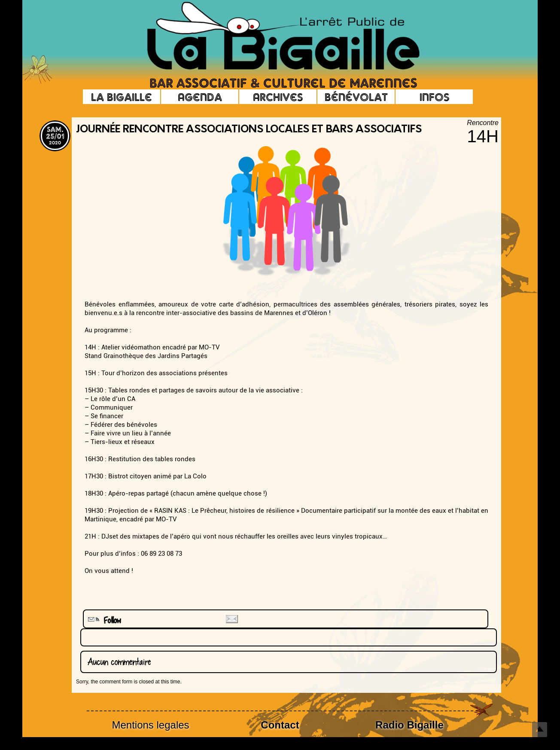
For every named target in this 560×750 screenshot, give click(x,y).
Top (540, 730)
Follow (103, 620)
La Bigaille (122, 97)
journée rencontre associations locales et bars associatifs (249, 130)
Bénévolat (356, 97)
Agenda (200, 97)
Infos (434, 97)
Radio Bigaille (409, 725)
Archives (278, 97)
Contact (280, 725)
